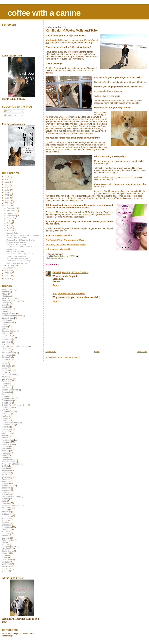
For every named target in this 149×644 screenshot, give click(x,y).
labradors (55, 258)
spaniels (5, 538)
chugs (5, 364)
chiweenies (7, 359)
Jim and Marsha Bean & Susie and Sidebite (23, 235)
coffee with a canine (44, 13)
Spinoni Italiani (8, 540)
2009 (7, 278)
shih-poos (6, 531)
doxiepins (6, 388)
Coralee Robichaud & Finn (16, 244)
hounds (5, 418)
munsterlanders (9, 460)
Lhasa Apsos (7, 444)
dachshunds (7, 379)
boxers (5, 327)
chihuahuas (7, 355)
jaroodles (6, 427)
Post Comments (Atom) (69, 357)
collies (5, 368)
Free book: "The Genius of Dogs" (19, 261)
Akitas (5, 294)
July (9, 221)
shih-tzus (6, 534)
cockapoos (7, 366)
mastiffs (5, 455)
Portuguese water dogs (12, 497)
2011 (7, 273)
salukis (5, 510)
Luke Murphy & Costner (15, 251)
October (10, 213)
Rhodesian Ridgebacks (12, 505)
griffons (5, 409)
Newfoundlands (9, 462)
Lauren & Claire (12, 233)
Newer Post (51, 352)
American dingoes (10, 298)
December (11, 208)
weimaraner (7, 560)
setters (5, 521)
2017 (7, 195)
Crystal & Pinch (12, 249)
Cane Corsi (7, 335)
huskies (5, 420)
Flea (55, 294)
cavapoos (6, 348)
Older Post (142, 352)
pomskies (6, 490)
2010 (7, 276)
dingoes (5, 383)
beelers (5, 311)
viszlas (5, 555)
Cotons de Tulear (9, 375)
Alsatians (6, 296)
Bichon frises (7, 318)
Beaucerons (7, 309)
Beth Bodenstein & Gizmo (16, 238)
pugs (4, 501)
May (9, 226)
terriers (62, 258)
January (10, 268)
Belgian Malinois (9, 314)
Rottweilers (7, 507)
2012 (7, 270)
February (11, 265)
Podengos (6, 481)
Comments (10, 115)
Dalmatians (7, 381)
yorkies (5, 571)
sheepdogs (7, 525)
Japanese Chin (8, 425)
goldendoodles (8, 399)
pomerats (6, 488)
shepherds (6, 527)
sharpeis (6, 523)
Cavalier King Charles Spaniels (15, 346)
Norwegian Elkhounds (11, 464)
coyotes (5, 377)
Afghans (5, 292)
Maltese (5, 451)
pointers (5, 483)
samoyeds (6, 512)
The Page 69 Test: (64, 240)
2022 (7, 182)
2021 (7, 185)
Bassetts (6, 305)
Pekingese (6, 470)
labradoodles (7, 440)
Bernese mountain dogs (12, 316)
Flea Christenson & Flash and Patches (21, 247)
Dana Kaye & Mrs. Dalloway (17, 263)
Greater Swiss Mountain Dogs (14, 405)
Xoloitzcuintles (8, 566)
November (11, 211)
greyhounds (7, 407)
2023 (7, 179)
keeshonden (7, 429)
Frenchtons (7, 394)
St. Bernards (7, 549)
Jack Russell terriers (10, 422)
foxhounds (6, 392)
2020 (7, 187)
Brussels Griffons (9, 331)
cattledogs (6, 342)
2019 (7, 190)
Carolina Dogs (8, 338)
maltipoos (6, 453)
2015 (7, 200)
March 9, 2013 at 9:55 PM (71, 294)
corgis (5, 372)
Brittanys (6, 329)
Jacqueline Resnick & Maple (17, 258)
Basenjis (6, 303)
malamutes (7, 449)
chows (5, 361)
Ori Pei (5, 466)
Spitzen (5, 542)
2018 (7, 192)
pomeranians (7, 486)
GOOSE (57, 272)
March (10, 231)
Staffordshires (8, 551)
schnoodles (7, 518)
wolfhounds (7, 564)
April (9, 228)
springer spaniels (9, 547)
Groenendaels (8, 412)
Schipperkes (7, 514)
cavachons (7, 344)
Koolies (5, 436)
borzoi (5, 324)
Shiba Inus (6, 529)
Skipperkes (7, 536)
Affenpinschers (8, 290)
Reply (56, 285)
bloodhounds (7, 322)
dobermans (7, 385)
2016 (7, 198)
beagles (5, 307)
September (12, 216)
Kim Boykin (51, 40)
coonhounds (7, 370)
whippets (6, 562)
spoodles (6, 544)
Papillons (6, 468)
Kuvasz (5, 438)
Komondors (7, 433)
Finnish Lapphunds (10, 390)
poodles (5, 494)
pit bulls (5, 475)
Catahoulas (7, 340)
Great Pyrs (7, 403)
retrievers (6, 503)
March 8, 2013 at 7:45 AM (75, 272)
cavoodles (6, 351)
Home (97, 352)
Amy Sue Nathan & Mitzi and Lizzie (20, 242)
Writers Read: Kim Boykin (58, 249)
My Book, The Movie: (66, 245)
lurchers (5, 446)
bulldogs (6, 333)
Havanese (6, 414)
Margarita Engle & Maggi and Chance (21, 240)
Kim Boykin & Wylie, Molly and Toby (20, 254)
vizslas (5, 558)
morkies (5, 457)
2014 (7, 203)
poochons (6, 492)
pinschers (6, 473)
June (9, 223)
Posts (7, 111)
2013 (7, 206)
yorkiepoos (7, 568)
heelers (5, 416)
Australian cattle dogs (11, 301)
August (10, 218)
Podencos (6, 479)
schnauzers (7, 516)
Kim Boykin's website (61, 235)
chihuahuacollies (9, 353)
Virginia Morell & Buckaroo (16, 256)
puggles (5, 499)
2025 (7, 177)
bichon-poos (7, 320)
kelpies (5, 431)
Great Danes (7, 401)
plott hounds (7, 477)
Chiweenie (6, 357)
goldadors (6, 396)
